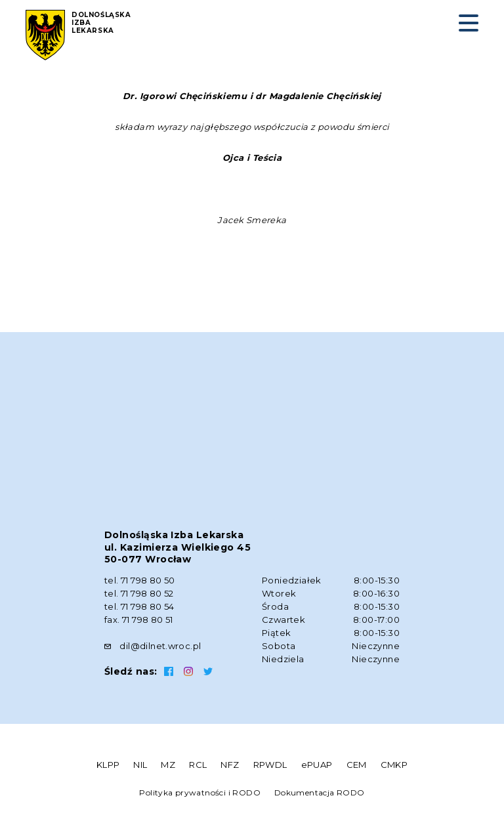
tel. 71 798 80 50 (140, 580)
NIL (140, 765)
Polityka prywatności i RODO (200, 792)
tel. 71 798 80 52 (139, 593)
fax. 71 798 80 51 (139, 620)
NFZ (230, 765)
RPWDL (270, 765)
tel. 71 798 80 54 (139, 606)
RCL (198, 765)
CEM (357, 765)
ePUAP (317, 765)
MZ (168, 765)
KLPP (108, 765)
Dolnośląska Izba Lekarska (101, 23)
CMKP (394, 765)
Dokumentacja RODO (320, 792)
